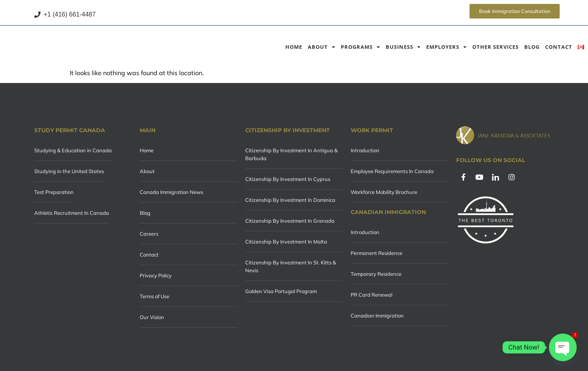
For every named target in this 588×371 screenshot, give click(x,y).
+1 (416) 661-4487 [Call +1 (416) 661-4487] (65, 14)
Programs (361, 47)
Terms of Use (154, 296)
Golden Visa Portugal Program (281, 291)
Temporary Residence (376, 274)
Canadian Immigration (377, 316)
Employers (447, 47)
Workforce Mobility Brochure (384, 192)
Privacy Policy (156, 275)
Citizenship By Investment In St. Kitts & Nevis (291, 266)
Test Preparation (54, 192)
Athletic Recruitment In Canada (72, 213)
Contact (559, 47)
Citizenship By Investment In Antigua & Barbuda (291, 154)
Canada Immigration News (171, 192)
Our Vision (152, 317)
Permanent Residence (376, 253)
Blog (532, 47)
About (322, 47)
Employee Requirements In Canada (392, 171)
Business (403, 47)
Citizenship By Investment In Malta (286, 242)
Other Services (496, 47)
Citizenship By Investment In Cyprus (288, 179)
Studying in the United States (69, 171)
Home (294, 47)
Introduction (365, 150)
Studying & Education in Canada (73, 150)
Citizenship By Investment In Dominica (290, 200)
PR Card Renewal (372, 295)
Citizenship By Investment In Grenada (290, 221)
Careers (149, 234)
